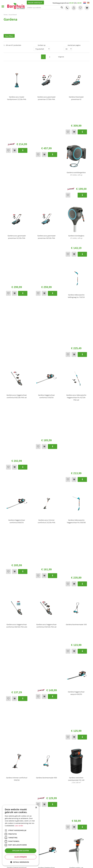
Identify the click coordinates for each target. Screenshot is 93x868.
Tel (67, 8)
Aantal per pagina (74, 45)
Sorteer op (42, 45)
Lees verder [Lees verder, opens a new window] (19, 826)
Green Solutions (47, 864)
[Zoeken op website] (45, 7)
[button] (21, 862)
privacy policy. (63, 758)
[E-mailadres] (47, 764)
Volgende (83, 53)
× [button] (36, 808)
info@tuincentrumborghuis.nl (38, 737)
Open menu (3, 6)
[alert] (21, 835)
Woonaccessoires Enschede (56, 844)
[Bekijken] (87, 8)
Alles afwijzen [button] (21, 857)
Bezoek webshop (35, 3)
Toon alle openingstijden (12, 798)
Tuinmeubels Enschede (55, 839)
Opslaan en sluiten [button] (21, 851)
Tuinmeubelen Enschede (55, 842)
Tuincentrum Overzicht (60, 864)
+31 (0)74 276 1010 (15, 737)
